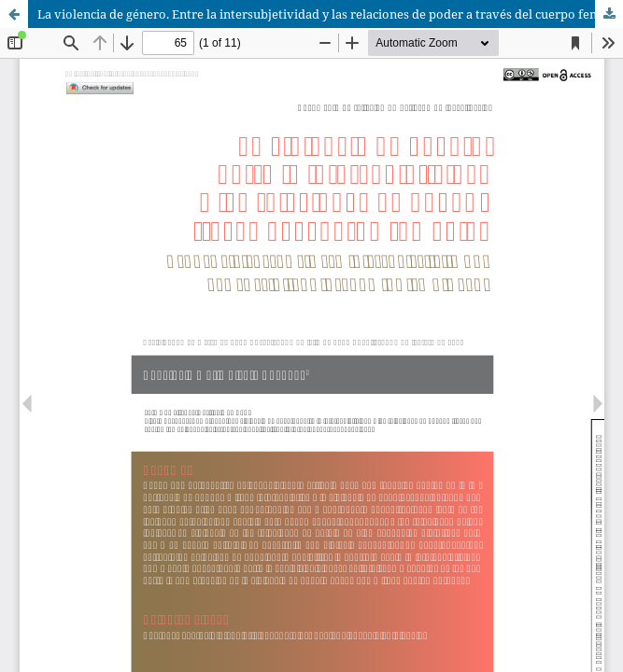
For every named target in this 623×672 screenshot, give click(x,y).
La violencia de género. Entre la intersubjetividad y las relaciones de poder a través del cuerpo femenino (330, 14)
